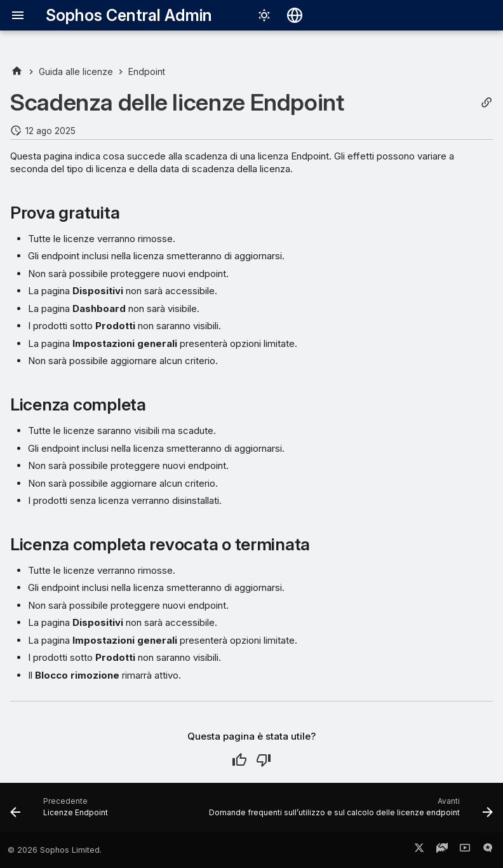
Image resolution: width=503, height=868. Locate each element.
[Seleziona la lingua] (295, 15)
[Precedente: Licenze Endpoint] (61, 811)
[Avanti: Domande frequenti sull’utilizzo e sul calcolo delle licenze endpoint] (349, 811)
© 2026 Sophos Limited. (55, 850)
